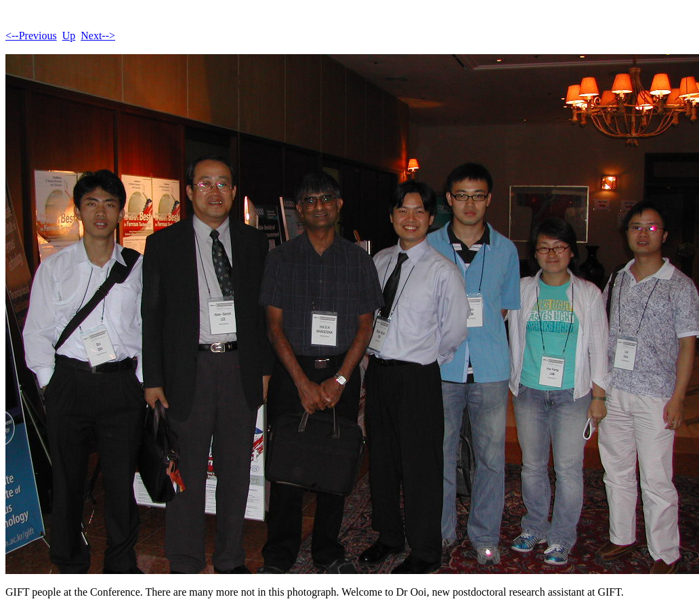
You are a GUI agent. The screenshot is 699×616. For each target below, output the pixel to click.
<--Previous (31, 36)
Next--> (98, 36)
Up (69, 36)
